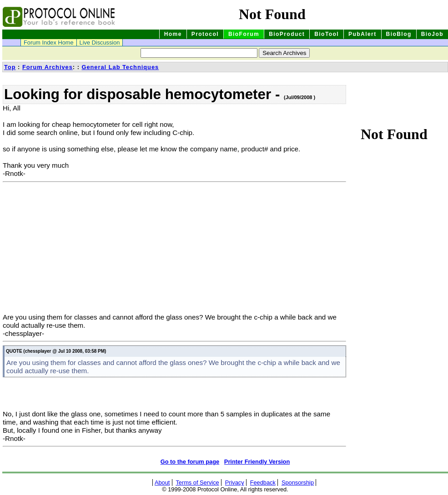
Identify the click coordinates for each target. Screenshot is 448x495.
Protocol (205, 34)
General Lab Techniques (120, 67)
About (162, 482)
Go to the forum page (190, 462)
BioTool (327, 34)
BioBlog (399, 34)
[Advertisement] (79, 250)
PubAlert (362, 34)
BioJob (432, 34)
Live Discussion (100, 42)
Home (173, 34)
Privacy (235, 482)
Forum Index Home (49, 42)
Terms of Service (197, 482)
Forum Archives (48, 67)
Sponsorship (298, 482)
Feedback (263, 482)
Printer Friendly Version (257, 462)
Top (10, 67)
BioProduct (287, 34)
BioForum (244, 34)
